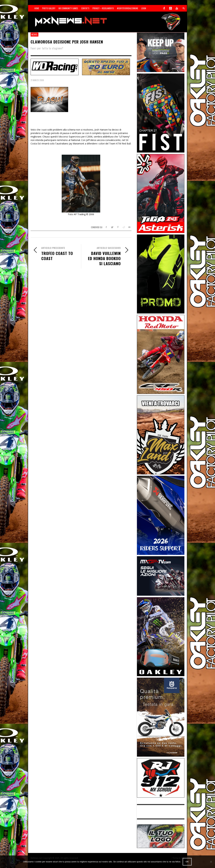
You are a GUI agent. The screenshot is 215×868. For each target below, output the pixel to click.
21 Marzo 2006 (37, 80)
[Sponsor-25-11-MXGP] (161, 576)
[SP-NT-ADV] (161, 836)
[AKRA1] (161, 515)
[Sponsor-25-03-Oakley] (161, 636)
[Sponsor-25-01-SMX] (161, 52)
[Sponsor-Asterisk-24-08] (161, 193)
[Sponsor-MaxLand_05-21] (161, 434)
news (34, 34)
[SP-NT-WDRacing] (55, 67)
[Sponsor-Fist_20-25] (161, 113)
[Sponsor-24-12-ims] (161, 274)
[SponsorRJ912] (161, 778)
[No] (211, 862)
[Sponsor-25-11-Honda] (161, 354)
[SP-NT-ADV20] (106, 67)
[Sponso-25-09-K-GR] (161, 717)
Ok (187, 862)
